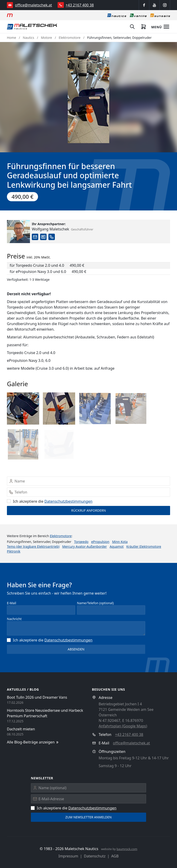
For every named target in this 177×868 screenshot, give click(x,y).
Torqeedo (81, 542)
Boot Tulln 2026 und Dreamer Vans (37, 697)
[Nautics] (117, 15)
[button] (88, 97)
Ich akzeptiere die (50, 501)
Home (12, 38)
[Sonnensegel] (160, 15)
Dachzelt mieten (21, 729)
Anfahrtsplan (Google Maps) (123, 726)
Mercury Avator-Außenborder (85, 546)
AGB (115, 856)
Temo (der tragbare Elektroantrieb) (33, 546)
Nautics (28, 38)
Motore (47, 38)
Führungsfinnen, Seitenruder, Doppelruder (119, 38)
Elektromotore (70, 38)
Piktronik (14, 551)
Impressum (68, 856)
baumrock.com (127, 849)
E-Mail (12, 603)
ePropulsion (100, 542)
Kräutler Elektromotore (144, 546)
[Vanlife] (138, 15)
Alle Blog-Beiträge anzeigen (33, 742)
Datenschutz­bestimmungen (69, 501)
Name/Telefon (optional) (95, 603)
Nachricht (14, 619)
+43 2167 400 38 (80, 5)
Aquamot (117, 546)
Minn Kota (120, 542)
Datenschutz (95, 856)
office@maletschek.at (34, 5)
